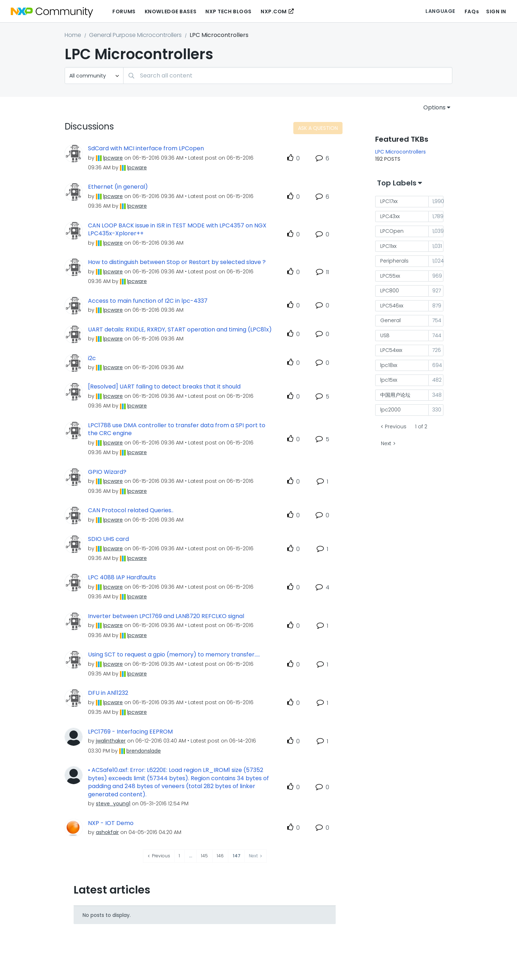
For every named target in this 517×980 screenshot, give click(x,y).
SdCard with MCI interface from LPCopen (146, 149)
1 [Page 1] (179, 856)
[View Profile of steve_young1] (113, 804)
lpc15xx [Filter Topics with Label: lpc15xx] (389, 380)
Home (73, 35)
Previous (396, 427)
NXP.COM (274, 11)
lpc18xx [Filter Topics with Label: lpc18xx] (389, 365)
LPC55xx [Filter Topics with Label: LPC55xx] (390, 276)
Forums (124, 11)
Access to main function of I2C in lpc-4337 (148, 301)
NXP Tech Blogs (229, 11)
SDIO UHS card (108, 539)
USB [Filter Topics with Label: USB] (385, 335)
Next (386, 443)
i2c (92, 358)
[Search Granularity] (94, 76)
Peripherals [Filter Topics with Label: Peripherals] (394, 261)
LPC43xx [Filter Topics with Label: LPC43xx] (390, 216)
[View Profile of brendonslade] (144, 751)
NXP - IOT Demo (111, 823)
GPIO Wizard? (107, 472)
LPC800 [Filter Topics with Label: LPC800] (390, 291)
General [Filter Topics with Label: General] (390, 320)
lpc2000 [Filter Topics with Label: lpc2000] (390, 410)
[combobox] (288, 76)
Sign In (496, 11)
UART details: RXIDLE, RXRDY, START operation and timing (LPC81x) (180, 330)
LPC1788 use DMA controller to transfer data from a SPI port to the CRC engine (177, 430)
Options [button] (434, 107)
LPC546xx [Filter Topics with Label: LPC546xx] (392, 306)
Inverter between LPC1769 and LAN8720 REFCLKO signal (166, 616)
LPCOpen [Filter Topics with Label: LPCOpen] (392, 231)
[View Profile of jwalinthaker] (111, 741)
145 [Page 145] (204, 856)
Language (440, 11)
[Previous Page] (159, 856)
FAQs (472, 11)
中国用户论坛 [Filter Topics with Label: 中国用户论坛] (395, 395)
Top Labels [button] (397, 183)
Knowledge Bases (171, 11)
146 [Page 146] (220, 856)
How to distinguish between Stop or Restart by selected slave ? (177, 262)
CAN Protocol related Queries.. (131, 510)
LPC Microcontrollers (400, 152)
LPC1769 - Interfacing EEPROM (130, 732)
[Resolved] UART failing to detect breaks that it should (164, 387)
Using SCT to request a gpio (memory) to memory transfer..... (174, 655)
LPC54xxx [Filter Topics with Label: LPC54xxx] (391, 350)
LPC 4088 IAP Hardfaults (122, 578)
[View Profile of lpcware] (113, 158)
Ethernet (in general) (118, 187)
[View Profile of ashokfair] (107, 832)
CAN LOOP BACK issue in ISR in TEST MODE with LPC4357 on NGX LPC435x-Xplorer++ (177, 230)
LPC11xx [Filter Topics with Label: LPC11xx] (388, 246)
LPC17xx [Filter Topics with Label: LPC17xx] (389, 201)
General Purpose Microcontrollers (135, 35)
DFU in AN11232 (108, 693)
